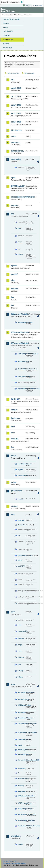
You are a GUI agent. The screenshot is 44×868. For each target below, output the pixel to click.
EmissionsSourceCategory (21, 732)
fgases (14, 266)
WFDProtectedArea (21, 803)
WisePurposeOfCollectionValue (21, 826)
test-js (20, 560)
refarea (20, 242)
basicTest (21, 520)
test (13, 515)
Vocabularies (8, 40)
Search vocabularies (13, 73)
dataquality (16, 159)
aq (12, 80)
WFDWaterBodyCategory (21, 814)
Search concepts (29, 73)
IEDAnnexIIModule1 (18, 314)
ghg (13, 280)
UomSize (21, 786)
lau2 (13, 433)
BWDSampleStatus (21, 705)
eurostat (15, 205)
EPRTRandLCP (18, 186)
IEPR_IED (15, 399)
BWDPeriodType (21, 699)
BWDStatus (21, 712)
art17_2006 (16, 105)
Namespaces (8, 48)
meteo (20, 651)
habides (15, 289)
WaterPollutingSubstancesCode (21, 389)
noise (14, 482)
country (20, 844)
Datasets (6, 23)
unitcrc (20, 254)
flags (19, 228)
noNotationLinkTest (21, 555)
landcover (16, 418)
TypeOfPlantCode (21, 376)
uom (13, 612)
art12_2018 (16, 97)
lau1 (13, 427)
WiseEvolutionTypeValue (21, 820)
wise (13, 684)
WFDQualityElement (21, 809)
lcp (12, 447)
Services (6, 44)
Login (27, 5)
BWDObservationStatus (21, 692)
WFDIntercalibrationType (21, 796)
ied (12, 306)
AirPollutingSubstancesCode (21, 354)
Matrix (20, 745)
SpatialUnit (21, 768)
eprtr (13, 178)
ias (12, 297)
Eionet (12, 15)
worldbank (16, 836)
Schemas (6, 35)
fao (13, 214)
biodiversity (16, 130)
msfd (13, 456)
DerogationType (21, 361)
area (19, 625)
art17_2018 (16, 122)
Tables (5, 27)
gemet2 (14, 274)
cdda (13, 136)
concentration (21, 631)
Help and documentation (12, 19)
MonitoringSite (21, 750)
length (20, 645)
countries (21, 499)
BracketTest (21, 525)
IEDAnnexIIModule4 (18, 343)
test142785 (21, 566)
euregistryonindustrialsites (18, 197)
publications (17, 491)
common (15, 142)
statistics (21, 657)
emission (21, 639)
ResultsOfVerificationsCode (21, 369)
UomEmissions (21, 779)
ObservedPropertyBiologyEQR (21, 760)
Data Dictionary (19, 15)
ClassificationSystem (21, 718)
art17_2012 (16, 113)
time (19, 665)
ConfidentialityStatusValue (21, 724)
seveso (14, 506)
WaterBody (21, 791)
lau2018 (15, 439)
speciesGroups (21, 475)
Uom (19, 773)
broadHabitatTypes (21, 464)
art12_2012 (16, 88)
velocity (20, 671)
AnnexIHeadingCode (21, 322)
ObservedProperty (21, 754)
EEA (12, 2)
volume (20, 677)
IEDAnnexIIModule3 (18, 332)
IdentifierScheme (21, 740)
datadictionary (18, 151)
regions (20, 470)
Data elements (8, 31)
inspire (14, 410)
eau (19, 536)
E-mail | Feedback (9, 861)
